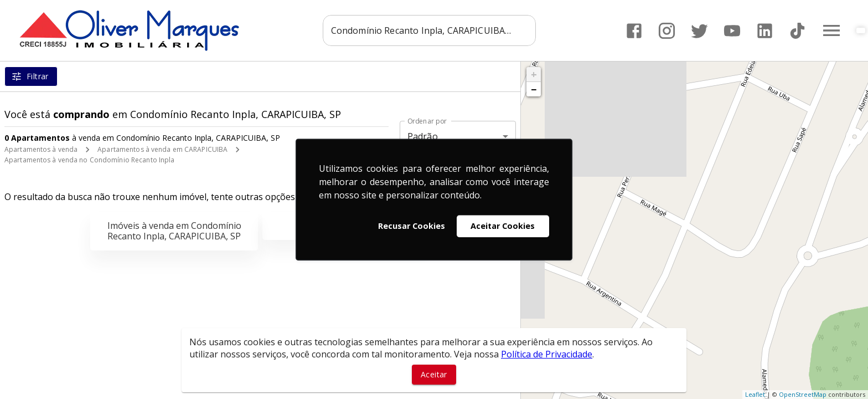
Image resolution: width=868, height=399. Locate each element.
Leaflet (755, 394)
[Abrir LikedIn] (765, 31)
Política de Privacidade (547, 354)
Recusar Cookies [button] (412, 226)
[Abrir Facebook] (634, 31)
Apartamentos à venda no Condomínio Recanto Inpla (89, 160)
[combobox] (429, 30)
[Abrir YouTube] (732, 31)
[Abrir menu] (831, 30)
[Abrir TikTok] (797, 31)
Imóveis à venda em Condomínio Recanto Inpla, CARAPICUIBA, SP (174, 231)
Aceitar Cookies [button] (503, 226)
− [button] (534, 89)
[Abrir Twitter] (699, 31)
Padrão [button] (423, 136)
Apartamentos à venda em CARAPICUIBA (162, 149)
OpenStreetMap (803, 394)
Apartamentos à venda (41, 149)
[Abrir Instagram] (667, 31)
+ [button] (534, 74)
